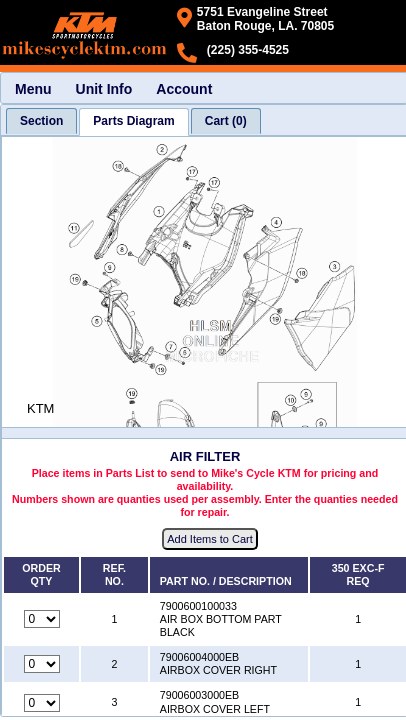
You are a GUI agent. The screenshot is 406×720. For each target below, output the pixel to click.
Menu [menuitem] (33, 89)
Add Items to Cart (210, 539)
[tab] (41, 121)
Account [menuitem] (184, 89)
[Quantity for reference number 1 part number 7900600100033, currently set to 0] (42, 619)
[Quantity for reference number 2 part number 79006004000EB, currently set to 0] (42, 664)
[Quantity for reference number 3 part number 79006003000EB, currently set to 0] (42, 703)
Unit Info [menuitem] (104, 89)
